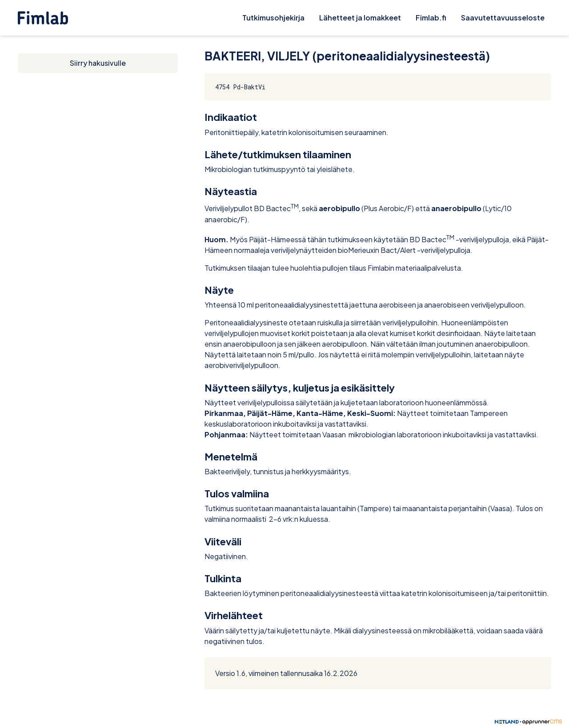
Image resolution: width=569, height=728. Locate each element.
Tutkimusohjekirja (273, 18)
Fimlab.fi (431, 18)
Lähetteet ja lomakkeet (360, 18)
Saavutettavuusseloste (503, 18)
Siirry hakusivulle (98, 63)
